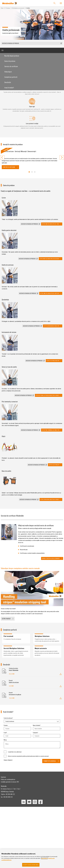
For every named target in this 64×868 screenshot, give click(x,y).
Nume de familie (36, 725)
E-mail (5, 733)
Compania (35, 733)
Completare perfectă (11, 77)
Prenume (6, 725)
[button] (32, 43)
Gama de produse (10, 61)
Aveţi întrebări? (9, 88)
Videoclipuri (8, 72)
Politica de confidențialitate (8, 779)
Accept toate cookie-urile (31, 865)
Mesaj (5, 740)
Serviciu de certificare (11, 66)
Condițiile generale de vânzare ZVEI (10, 782)
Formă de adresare (8, 718)
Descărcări (8, 82)
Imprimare (3, 777)
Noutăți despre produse (12, 56)
